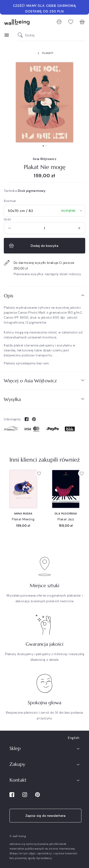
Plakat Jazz (66, 519)
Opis (44, 296)
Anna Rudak (23, 514)
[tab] (44, 296)
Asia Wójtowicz (45, 159)
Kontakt (18, 780)
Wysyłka (44, 399)
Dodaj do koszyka (33, 246)
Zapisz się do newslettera (45, 816)
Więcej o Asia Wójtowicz (44, 381)
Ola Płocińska (66, 514)
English (74, 738)
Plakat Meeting (23, 519)
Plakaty (44, 53)
